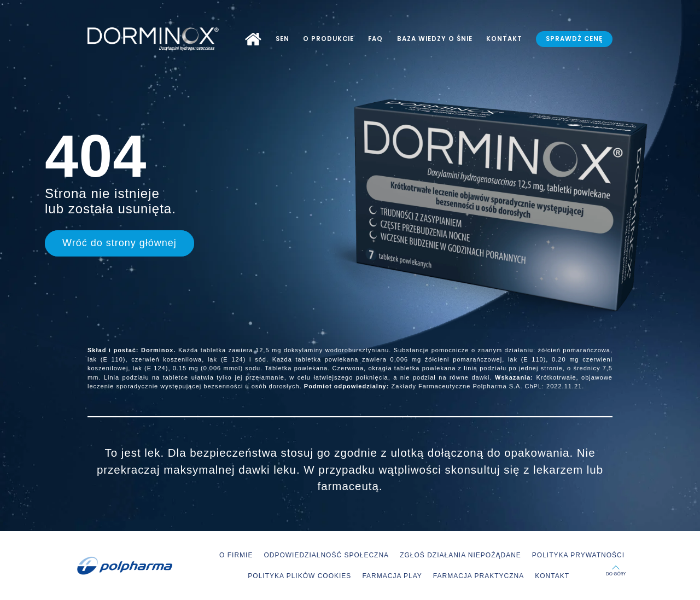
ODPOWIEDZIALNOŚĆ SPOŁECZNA (326, 555)
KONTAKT (504, 39)
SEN (282, 39)
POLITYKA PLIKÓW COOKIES (299, 576)
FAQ (375, 39)
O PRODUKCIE (328, 39)
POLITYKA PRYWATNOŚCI (578, 555)
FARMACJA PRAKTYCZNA (479, 576)
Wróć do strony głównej (119, 243)
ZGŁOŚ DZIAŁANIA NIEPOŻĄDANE (460, 555)
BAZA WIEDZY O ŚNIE (435, 39)
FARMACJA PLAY (392, 576)
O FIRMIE (236, 555)
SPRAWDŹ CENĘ (574, 39)
